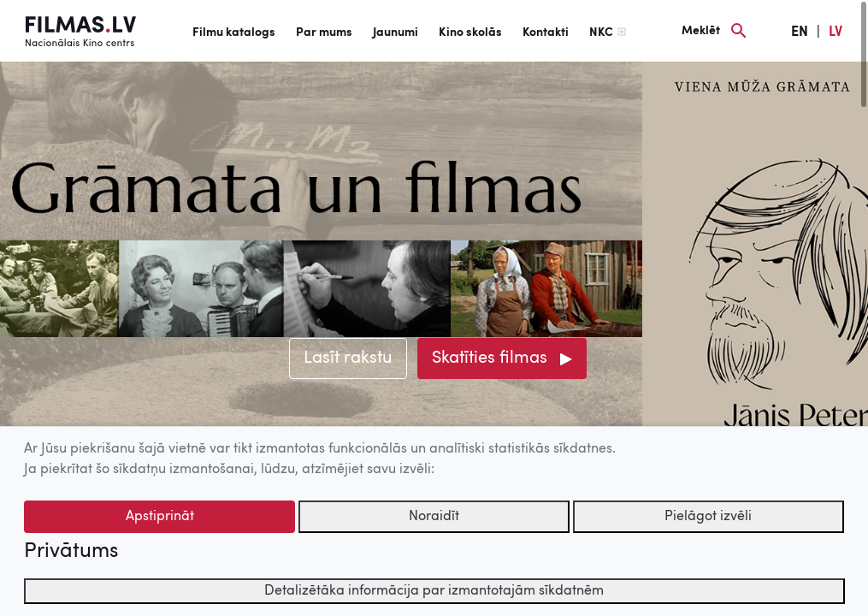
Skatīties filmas (490, 358)
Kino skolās (470, 33)
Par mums (324, 33)
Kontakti (546, 33)
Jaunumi (396, 33)
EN (800, 33)
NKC (601, 33)
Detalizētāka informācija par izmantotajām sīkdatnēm (434, 591)
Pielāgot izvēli (708, 517)
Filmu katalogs (234, 33)
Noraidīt (434, 517)
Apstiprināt (160, 517)
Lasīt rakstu (348, 358)
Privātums (71, 552)
